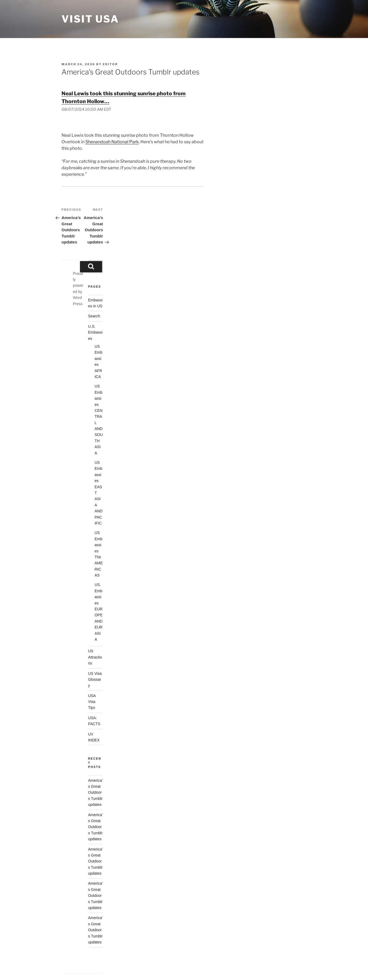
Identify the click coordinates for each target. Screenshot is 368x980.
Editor (110, 64)
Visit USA (90, 19)
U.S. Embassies (95, 332)
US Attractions (95, 657)
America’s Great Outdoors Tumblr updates (95, 793)
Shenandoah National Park (112, 142)
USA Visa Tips (92, 702)
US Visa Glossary (95, 680)
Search (94, 316)
